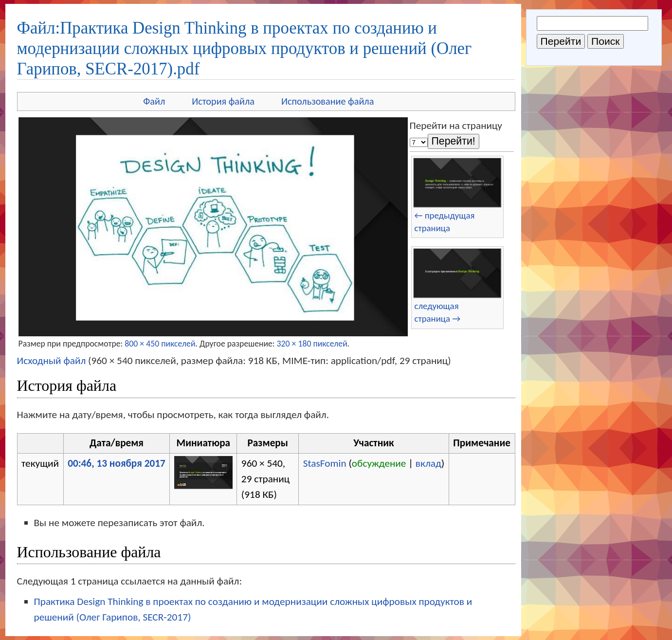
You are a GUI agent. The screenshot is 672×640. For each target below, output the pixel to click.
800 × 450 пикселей (160, 344)
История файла (223, 101)
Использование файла (327, 101)
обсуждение (379, 463)
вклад (428, 463)
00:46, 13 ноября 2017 (117, 463)
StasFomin (325, 463)
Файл (154, 101)
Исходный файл (52, 361)
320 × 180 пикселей (312, 344)
